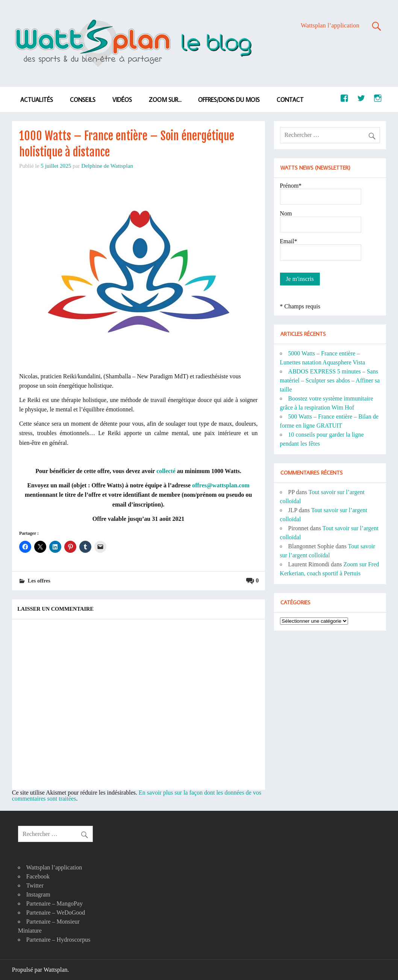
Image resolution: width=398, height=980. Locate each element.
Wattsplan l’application (330, 25)
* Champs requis (300, 306)
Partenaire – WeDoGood (56, 912)
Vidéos (122, 100)
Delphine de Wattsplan (107, 166)
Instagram (38, 894)
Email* (289, 241)
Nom (286, 213)
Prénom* (291, 186)
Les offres (39, 581)
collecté (166, 471)
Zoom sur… (165, 100)
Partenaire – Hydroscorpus (58, 940)
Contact (290, 100)
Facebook (38, 876)
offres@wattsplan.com (221, 485)
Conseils (83, 100)
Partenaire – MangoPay (54, 903)
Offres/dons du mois (229, 100)
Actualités (37, 100)
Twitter (35, 885)
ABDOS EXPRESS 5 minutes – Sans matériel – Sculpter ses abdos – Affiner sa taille (330, 380)
